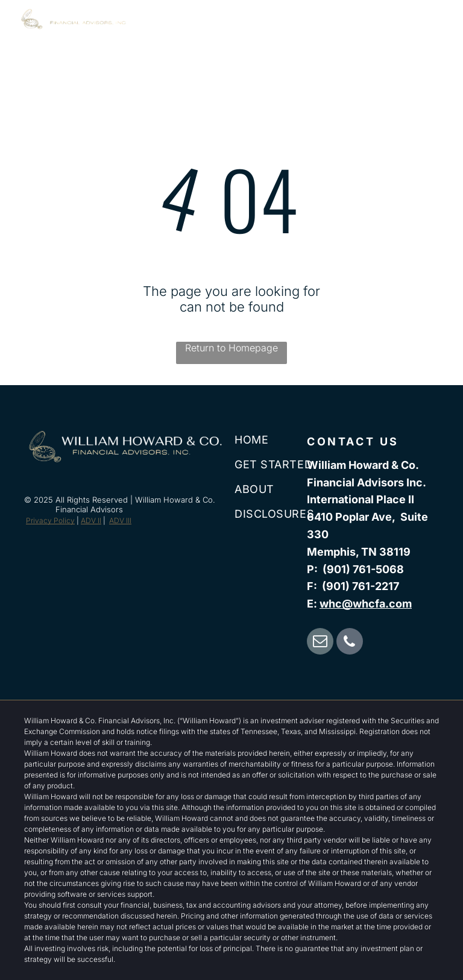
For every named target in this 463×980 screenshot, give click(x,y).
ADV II (91, 520)
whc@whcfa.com (366, 604)
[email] (320, 643)
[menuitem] (217, 32)
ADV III (120, 520)
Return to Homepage (231, 348)
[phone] (350, 643)
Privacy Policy (50, 520)
